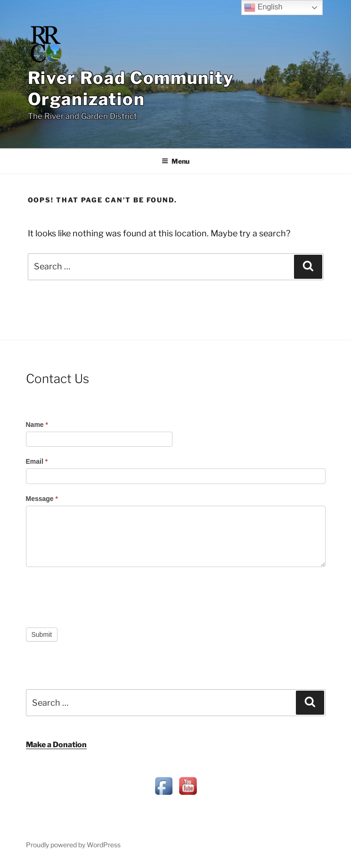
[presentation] (98, 595)
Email (37, 461)
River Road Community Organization (131, 88)
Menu (175, 161)
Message (42, 499)
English (263, 8)
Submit (42, 634)
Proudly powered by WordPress (73, 845)
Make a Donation (56, 745)
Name (37, 425)
